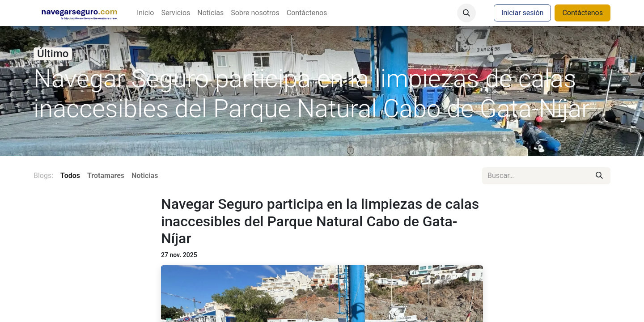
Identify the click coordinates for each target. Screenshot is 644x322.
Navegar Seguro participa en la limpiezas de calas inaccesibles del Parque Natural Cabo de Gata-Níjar (320, 221)
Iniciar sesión (522, 13)
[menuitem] (145, 13)
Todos (70, 176)
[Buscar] (599, 176)
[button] (466, 13)
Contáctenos (583, 13)
